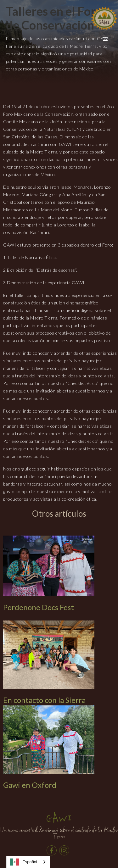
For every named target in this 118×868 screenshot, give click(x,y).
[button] (105, 39)
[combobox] (28, 862)
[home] (104, 18)
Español (23, 862)
